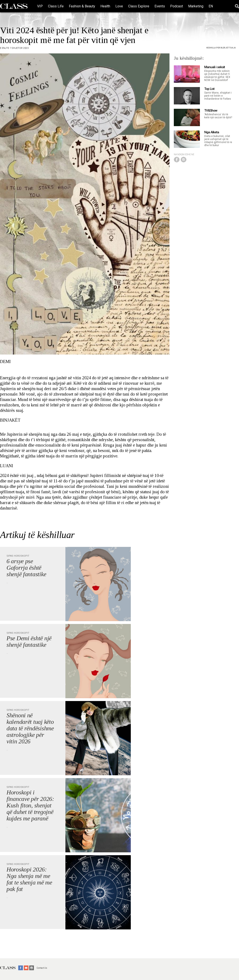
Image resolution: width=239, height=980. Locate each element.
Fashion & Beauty (82, 6)
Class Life (56, 6)
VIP (40, 6)
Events (160, 6)
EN (211, 6)
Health (105, 6)
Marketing (196, 6)
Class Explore (139, 6)
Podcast (177, 6)
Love (119, 6)
